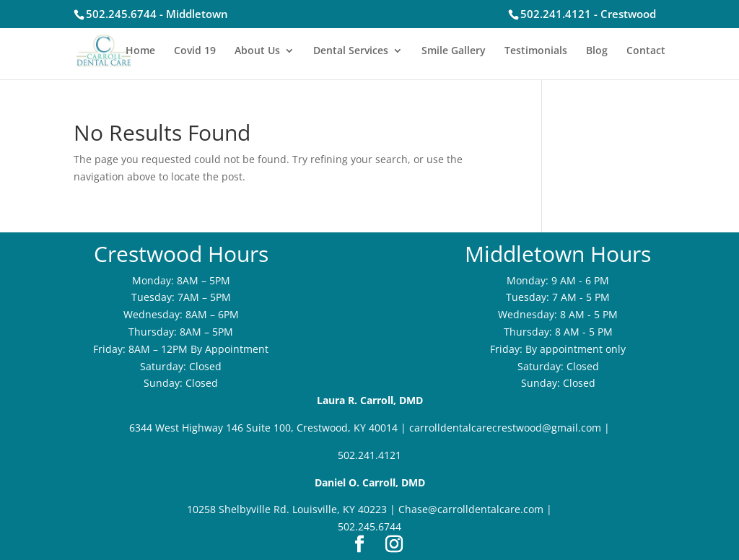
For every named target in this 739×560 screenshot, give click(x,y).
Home (140, 51)
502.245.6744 (369, 526)
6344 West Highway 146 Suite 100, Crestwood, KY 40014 (263, 428)
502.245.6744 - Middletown (157, 14)
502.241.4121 (369, 455)
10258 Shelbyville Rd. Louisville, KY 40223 (287, 509)
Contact (646, 51)
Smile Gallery (454, 51)
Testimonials (536, 51)
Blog (597, 51)
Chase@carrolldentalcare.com (471, 509)
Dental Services (351, 51)
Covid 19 (195, 51)
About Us (257, 51)
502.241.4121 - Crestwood (588, 14)
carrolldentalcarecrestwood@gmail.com (505, 428)
